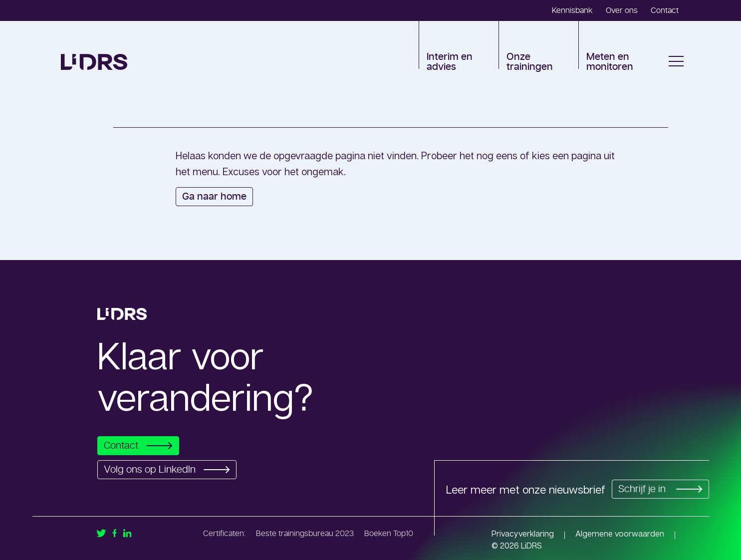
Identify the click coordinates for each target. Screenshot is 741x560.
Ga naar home (214, 197)
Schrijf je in (659, 489)
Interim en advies (450, 62)
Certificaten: (224, 534)
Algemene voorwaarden (620, 534)
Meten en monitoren (610, 62)
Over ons (622, 10)
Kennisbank (572, 10)
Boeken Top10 (389, 534)
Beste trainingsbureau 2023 (305, 534)
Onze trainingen (530, 62)
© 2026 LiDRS (517, 546)
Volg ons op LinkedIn (170, 470)
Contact (665, 10)
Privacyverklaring (523, 534)
